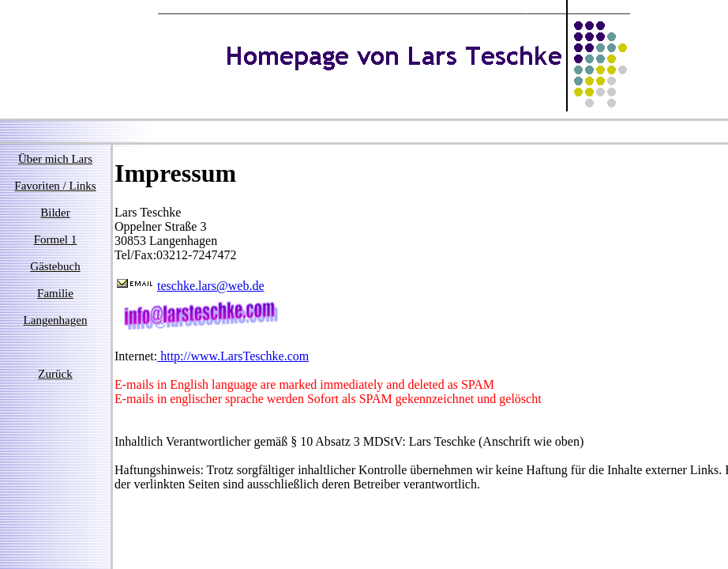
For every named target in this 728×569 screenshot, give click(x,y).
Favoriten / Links (55, 186)
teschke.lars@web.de (211, 286)
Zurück (55, 374)
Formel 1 (56, 239)
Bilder (55, 213)
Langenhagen (56, 320)
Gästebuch (55, 266)
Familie (55, 293)
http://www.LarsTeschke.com (233, 356)
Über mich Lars (55, 159)
